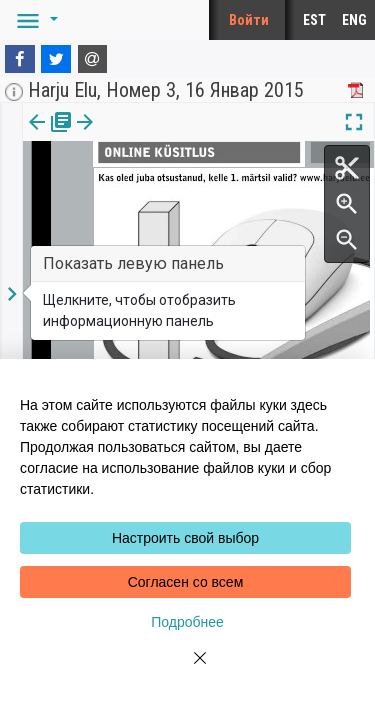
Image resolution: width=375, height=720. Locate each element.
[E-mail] (93, 59)
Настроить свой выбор (185, 538)
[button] (34, 20)
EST (314, 20)
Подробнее (187, 622)
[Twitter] (56, 59)
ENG (354, 20)
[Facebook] (20, 59)
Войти (249, 20)
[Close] (188, 670)
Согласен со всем (186, 582)
